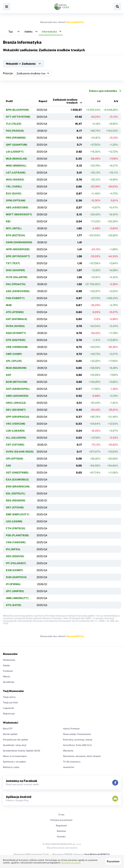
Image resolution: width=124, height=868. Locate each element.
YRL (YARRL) (14, 187)
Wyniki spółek (10, 734)
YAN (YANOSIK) (16, 542)
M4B (9, 305)
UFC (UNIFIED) (15, 591)
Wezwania (68, 751)
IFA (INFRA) (13, 549)
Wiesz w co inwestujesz (15, 756)
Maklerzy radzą (11, 767)
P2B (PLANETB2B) (17, 535)
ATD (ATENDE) (15, 312)
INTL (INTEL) (14, 228)
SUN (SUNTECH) (16, 577)
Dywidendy (9, 682)
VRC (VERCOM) (16, 424)
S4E (8, 466)
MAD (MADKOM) (16, 368)
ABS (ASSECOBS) (17, 207)
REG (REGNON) (16, 500)
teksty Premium (71, 729)
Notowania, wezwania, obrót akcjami (82, 756)
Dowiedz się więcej (71, 863)
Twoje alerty (9, 697)
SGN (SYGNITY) (16, 333)
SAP (9, 375)
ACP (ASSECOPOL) (18, 389)
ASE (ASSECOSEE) (18, 291)
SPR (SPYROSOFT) (18, 256)
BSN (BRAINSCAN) (18, 487)
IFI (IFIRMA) (13, 584)
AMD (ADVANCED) (17, 396)
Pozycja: (27, 73)
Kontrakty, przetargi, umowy (78, 740)
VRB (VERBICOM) (17, 347)
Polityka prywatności (61, 820)
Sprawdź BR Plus (75, 22)
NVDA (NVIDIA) (15, 326)
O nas (61, 815)
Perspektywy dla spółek (15, 740)
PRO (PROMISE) (16, 138)
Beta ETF (8, 729)
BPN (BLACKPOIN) (17, 110)
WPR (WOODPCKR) (18, 249)
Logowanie (9, 708)
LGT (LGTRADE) (16, 173)
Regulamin (61, 826)
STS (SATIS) (14, 605)
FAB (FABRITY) (15, 298)
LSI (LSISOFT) (15, 152)
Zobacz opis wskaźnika (105, 91)
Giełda (6, 666)
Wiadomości (9, 660)
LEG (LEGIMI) (14, 521)
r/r (99, 101)
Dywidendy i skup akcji (15, 745)
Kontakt (61, 837)
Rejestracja (9, 714)
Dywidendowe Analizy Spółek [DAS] (22, 751)
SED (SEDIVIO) (15, 556)
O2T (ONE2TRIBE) (17, 473)
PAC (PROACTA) (16, 284)
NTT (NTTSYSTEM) (18, 117)
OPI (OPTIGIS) (15, 459)
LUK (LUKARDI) (15, 431)
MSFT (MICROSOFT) (19, 214)
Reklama (61, 831)
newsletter (69, 767)
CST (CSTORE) (15, 445)
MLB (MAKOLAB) (16, 159)
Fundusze (8, 671)
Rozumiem (113, 861)
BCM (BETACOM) (17, 382)
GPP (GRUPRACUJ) (18, 417)
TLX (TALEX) (14, 124)
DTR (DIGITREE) (16, 340)
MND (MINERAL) (16, 166)
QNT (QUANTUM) (17, 145)
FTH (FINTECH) (16, 528)
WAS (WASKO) (15, 180)
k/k (116, 101)
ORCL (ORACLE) (16, 403)
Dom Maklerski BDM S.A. (97, 854)
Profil (9, 101)
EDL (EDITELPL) (16, 493)
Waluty (7, 677)
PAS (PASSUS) (15, 131)
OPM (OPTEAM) (16, 200)
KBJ (8, 221)
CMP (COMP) (14, 354)
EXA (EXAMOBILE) (17, 480)
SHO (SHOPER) (15, 270)
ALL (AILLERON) (16, 438)
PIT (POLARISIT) (16, 563)
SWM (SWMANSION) (19, 242)
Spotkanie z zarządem (14, 762)
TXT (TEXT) (13, 263)
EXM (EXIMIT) (14, 570)
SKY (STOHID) (15, 507)
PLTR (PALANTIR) (17, 277)
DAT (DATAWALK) (17, 319)
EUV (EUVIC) (14, 194)
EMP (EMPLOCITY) (18, 514)
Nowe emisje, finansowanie (77, 734)
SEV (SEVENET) (16, 410)
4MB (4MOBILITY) (17, 598)
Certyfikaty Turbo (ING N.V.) (77, 745)
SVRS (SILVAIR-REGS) (20, 452)
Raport (43, 101)
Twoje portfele (10, 703)
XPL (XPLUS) (14, 361)
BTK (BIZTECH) (15, 235)
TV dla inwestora (72, 762)
